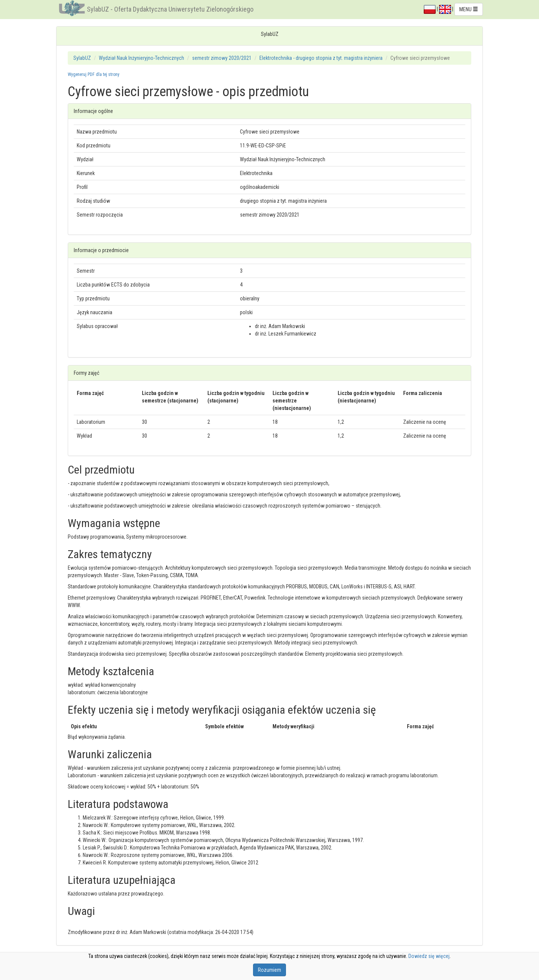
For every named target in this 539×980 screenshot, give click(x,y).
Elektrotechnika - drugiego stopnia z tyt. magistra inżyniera (321, 58)
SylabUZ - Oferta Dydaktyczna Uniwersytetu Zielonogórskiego (170, 9)
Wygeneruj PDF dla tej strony (94, 74)
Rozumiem (269, 970)
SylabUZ (82, 58)
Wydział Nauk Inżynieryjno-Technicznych (141, 58)
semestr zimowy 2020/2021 (222, 58)
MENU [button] (469, 9)
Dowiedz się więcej (429, 956)
